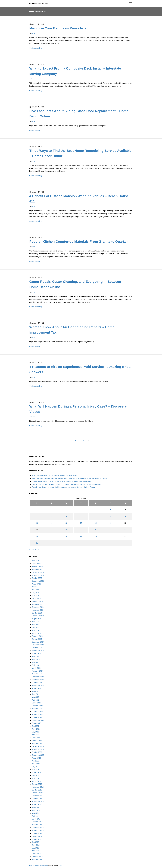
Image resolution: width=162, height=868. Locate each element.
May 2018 (35, 775)
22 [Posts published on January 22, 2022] (110, 530)
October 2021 (37, 717)
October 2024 (37, 613)
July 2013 (35, 842)
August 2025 (36, 584)
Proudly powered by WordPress (39, 865)
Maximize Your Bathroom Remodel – (58, 28)
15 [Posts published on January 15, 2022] (110, 523)
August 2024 (36, 619)
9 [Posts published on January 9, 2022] (125, 516)
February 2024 (37, 636)
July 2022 (35, 691)
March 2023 (36, 668)
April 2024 (36, 630)
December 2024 (38, 607)
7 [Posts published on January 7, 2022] (96, 516)
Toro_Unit (63, 865)
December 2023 (38, 642)
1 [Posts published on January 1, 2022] (110, 510)
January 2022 (37, 709)
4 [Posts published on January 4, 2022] (52, 516)
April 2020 (36, 770)
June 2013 (36, 845)
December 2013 (38, 828)
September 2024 (38, 616)
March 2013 (36, 854)
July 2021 (35, 726)
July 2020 (35, 761)
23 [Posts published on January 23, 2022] (125, 530)
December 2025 (38, 572)
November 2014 (38, 796)
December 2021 (38, 712)
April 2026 (36, 561)
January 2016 (37, 784)
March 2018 (36, 781)
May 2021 (35, 732)
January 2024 (37, 639)
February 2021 (37, 741)
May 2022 (35, 697)
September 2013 (38, 836)
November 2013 (38, 831)
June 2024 (36, 625)
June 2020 (36, 764)
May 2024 (35, 627)
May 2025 (35, 593)
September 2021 (38, 720)
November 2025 (38, 575)
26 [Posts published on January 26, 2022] (66, 536)
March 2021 (36, 738)
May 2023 (35, 662)
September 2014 (38, 802)
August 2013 (36, 839)
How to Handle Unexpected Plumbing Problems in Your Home (54, 476)
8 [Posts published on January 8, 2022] (110, 516)
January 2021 (37, 744)
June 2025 (36, 590)
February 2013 (37, 857)
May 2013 (35, 848)
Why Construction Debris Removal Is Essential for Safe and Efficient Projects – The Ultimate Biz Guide (69, 478)
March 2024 (36, 633)
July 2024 (35, 622)
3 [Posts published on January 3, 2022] (37, 516)
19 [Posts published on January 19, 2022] (66, 530)
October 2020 (37, 752)
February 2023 (37, 671)
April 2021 (36, 735)
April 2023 (36, 665)
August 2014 (36, 804)
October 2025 (37, 578)
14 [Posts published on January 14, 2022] (96, 523)
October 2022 (37, 683)
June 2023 (36, 659)
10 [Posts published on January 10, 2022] (37, 523)
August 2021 (36, 723)
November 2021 (38, 714)
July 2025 (35, 587)
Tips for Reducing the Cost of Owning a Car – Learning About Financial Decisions (62, 481)
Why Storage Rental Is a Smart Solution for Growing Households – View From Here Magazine (66, 484)
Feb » (37, 550)
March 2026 (36, 564)
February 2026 (37, 567)
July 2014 (35, 807)
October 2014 (37, 799)
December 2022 (38, 677)
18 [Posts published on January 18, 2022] (52, 530)
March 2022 (36, 703)
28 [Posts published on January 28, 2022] (96, 536)
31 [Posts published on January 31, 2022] (37, 543)
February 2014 (37, 822)
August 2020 (36, 758)
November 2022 (38, 680)
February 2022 (37, 706)
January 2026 (37, 569)
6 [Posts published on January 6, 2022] (81, 516)
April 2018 (36, 778)
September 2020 (38, 755)
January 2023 (37, 674)
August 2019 (36, 773)
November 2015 (38, 787)
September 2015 (38, 793)
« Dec (32, 550)
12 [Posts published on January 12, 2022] (66, 523)
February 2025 (37, 601)
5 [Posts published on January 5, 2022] (66, 516)
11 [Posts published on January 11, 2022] (52, 523)
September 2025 (38, 581)
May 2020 (35, 767)
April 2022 (36, 700)
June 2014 (36, 810)
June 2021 (36, 729)
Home (33, 33)
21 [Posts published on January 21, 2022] (96, 530)
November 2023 (38, 645)
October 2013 (37, 833)
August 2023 (36, 654)
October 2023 (37, 648)
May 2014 (35, 813)
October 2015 (37, 790)
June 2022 (36, 694)
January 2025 (37, 604)
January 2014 (37, 825)
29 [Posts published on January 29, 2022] (110, 536)
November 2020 (38, 749)
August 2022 (36, 688)
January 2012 (37, 860)
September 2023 (38, 651)
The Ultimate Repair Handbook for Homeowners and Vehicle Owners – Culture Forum (63, 487)
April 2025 (36, 596)
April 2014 (36, 816)
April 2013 (36, 851)
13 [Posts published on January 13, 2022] (81, 523)
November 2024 (38, 610)
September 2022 (38, 685)
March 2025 (36, 598)
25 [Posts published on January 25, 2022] (52, 536)
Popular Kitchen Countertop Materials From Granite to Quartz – (79, 242)
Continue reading (36, 48)
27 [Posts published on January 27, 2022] (81, 536)
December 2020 (38, 746)
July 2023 (35, 656)
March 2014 (36, 819)
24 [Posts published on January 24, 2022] (37, 536)
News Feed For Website (39, 3)
